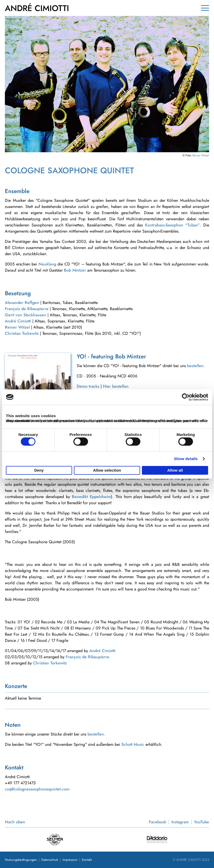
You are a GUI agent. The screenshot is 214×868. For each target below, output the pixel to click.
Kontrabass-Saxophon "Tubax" (172, 225)
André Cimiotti (18, 321)
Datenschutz (50, 860)
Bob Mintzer (75, 270)
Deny (39, 470)
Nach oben (15, 822)
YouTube (202, 822)
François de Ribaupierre (27, 309)
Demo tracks (88, 386)
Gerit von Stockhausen (26, 315)
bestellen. (196, 366)
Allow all (175, 470)
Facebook (158, 822)
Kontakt (87, 860)
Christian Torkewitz (22, 333)
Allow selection (107, 470)
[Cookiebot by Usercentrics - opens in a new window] (186, 397)
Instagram (180, 822)
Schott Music (133, 744)
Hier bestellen (116, 386)
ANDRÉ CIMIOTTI (37, 8)
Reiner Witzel (201, 155)
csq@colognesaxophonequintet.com (37, 789)
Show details (186, 459)
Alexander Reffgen (22, 303)
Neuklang (47, 264)
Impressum (70, 860)
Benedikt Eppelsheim (91, 497)
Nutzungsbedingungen (21, 860)
